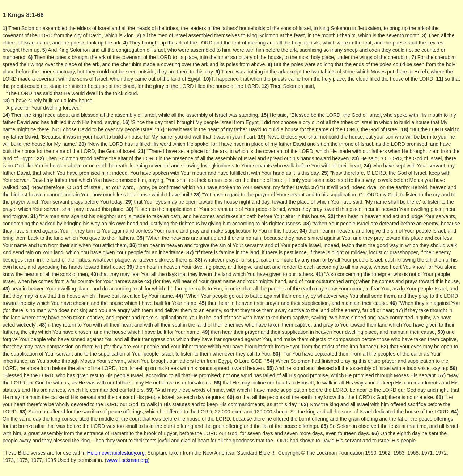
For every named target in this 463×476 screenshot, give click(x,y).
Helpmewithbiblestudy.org (116, 453)
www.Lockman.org (127, 460)
